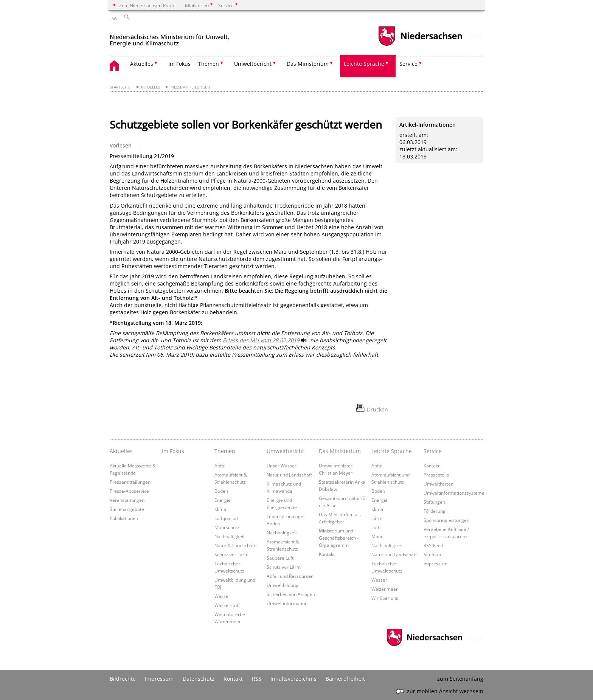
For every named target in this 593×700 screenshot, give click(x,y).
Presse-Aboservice (129, 491)
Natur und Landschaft (289, 475)
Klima (220, 509)
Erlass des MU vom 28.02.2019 (261, 340)
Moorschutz (227, 527)
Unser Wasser (282, 466)
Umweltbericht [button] (253, 64)
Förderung (435, 511)
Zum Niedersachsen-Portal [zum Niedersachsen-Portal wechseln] (147, 5)
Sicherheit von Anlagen (291, 594)
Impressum (435, 563)
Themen (225, 451)
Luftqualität (226, 518)
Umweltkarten (439, 484)
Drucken (377, 409)
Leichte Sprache (392, 451)
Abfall (220, 466)
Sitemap (432, 554)
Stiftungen (434, 502)
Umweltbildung (283, 585)
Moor (377, 536)
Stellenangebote (127, 509)
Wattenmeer (385, 589)
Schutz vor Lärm (231, 554)
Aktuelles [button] (142, 64)
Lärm (377, 518)
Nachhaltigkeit (230, 536)
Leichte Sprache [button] (364, 64)
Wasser (222, 596)
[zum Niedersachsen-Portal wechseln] (420, 45)
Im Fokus (179, 64)
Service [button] (408, 64)
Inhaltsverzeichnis (293, 679)
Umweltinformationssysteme (454, 493)
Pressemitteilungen (190, 87)
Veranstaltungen (127, 500)
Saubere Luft (280, 558)
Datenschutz (199, 679)
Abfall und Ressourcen (290, 576)
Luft (375, 527)
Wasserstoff (227, 605)
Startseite (120, 87)
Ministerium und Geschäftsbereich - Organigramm (339, 538)
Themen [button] (209, 64)
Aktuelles (150, 87)
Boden (221, 491)
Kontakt (327, 554)
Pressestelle (436, 475)
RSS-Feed (433, 545)
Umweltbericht (285, 451)
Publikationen (124, 518)
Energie (223, 500)
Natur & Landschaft (235, 545)
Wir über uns (385, 598)
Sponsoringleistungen (446, 520)
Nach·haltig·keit (388, 545)
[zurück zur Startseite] (169, 37)
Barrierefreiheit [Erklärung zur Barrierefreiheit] (345, 679)
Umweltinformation (287, 603)
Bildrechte (123, 679)
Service (433, 451)
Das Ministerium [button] (308, 64)
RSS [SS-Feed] (257, 679)
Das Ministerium (340, 451)
